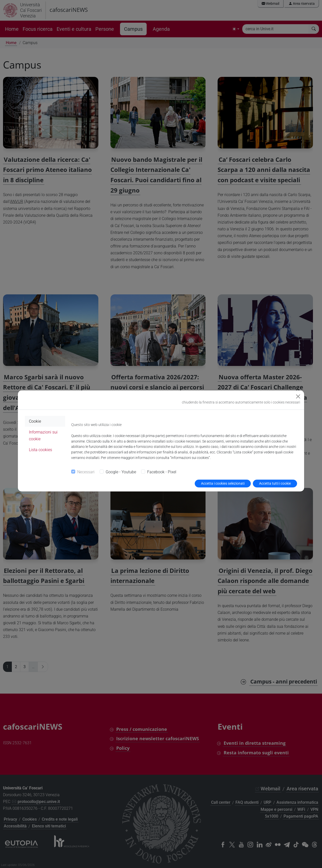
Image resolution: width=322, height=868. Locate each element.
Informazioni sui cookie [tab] (43, 436)
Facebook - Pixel (162, 472)
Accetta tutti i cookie (275, 483)
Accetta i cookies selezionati (223, 483)
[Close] (298, 396)
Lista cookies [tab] (41, 450)
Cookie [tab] (35, 421)
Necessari (86, 472)
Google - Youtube (121, 472)
